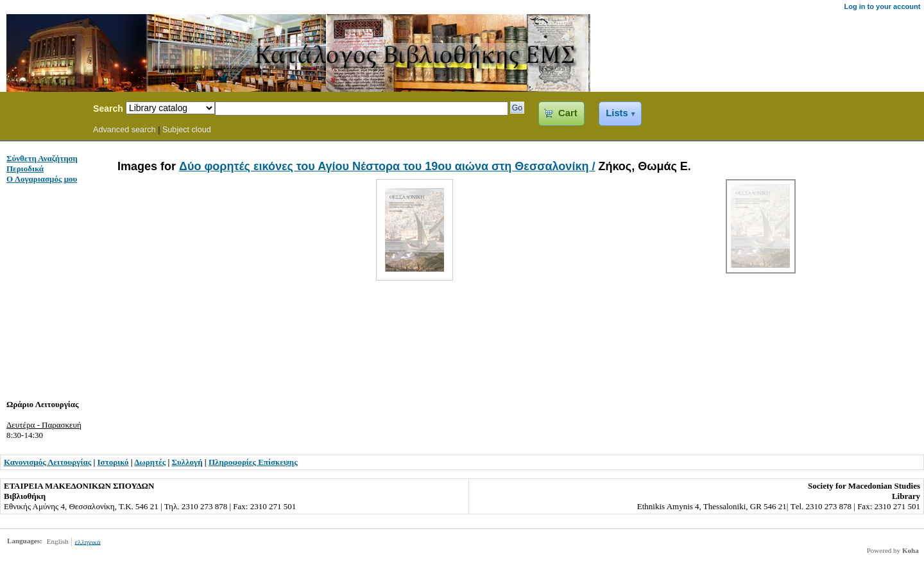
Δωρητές (150, 462)
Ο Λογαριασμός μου (42, 179)
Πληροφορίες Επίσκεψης (253, 462)
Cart (568, 113)
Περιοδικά (25, 169)
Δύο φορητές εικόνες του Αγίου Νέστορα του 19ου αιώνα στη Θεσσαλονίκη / (387, 166)
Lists (617, 113)
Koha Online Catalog (43, 110)
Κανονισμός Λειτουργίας (47, 462)
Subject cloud (187, 130)
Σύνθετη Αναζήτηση (42, 158)
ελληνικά (87, 541)
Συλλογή (187, 462)
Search (108, 109)
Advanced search (124, 130)
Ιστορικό (113, 462)
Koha (911, 550)
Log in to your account (882, 6)
